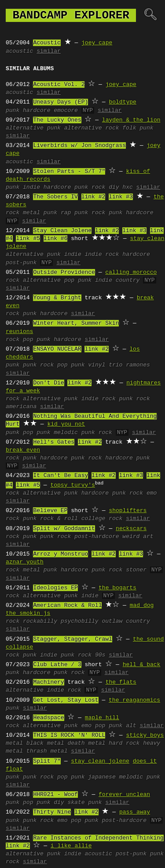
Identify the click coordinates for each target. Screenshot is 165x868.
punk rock (90, 187)
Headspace (48, 718)
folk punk (138, 128)
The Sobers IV (55, 197)
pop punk (71, 365)
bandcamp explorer (71, 15)
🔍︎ (150, 15)
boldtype (122, 102)
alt (131, 726)
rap (66, 213)
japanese (102, 777)
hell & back (142, 665)
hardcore (37, 111)
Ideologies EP (55, 588)
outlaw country (126, 621)
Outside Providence (64, 273)
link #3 (121, 197)
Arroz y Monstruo (60, 554)
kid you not (66, 424)
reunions (19, 332)
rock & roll (59, 519)
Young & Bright (57, 298)
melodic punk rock (83, 433)
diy (114, 187)
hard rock (124, 743)
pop (69, 280)
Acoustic (47, 43)
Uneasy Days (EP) (60, 102)
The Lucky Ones (57, 120)
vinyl (97, 365)
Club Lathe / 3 (57, 665)
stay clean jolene (100, 761)
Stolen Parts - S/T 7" (69, 172)
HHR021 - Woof (55, 795)
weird (131, 537)
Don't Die (48, 383)
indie (31, 187)
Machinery (48, 682)
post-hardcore (97, 537)
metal (31, 213)
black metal (45, 743)
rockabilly (40, 621)
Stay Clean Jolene (62, 231)
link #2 (93, 197)
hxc (127, 187)
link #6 (56, 239)
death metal (86, 743)
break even (23, 450)
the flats (121, 682)
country (128, 280)
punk (13, 111)
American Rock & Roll (67, 606)
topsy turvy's (72, 485)
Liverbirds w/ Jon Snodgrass (79, 146)
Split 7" (47, 761)
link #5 (28, 239)
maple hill (102, 718)
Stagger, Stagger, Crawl (72, 639)
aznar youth (25, 562)
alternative (25, 128)
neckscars (131, 529)
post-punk (21, 263)
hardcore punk (127, 458)
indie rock (102, 255)
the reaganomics (134, 700)
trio (115, 365)
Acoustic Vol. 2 (59, 85)
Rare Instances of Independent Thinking (98, 838)
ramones (138, 365)
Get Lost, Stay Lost (66, 700)
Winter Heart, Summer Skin (76, 323)
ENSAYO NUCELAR (57, 349)
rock (13, 213)
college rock (102, 519)
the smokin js (28, 613)
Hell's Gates (54, 442)
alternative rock (92, 128)
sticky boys (145, 735)
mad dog (142, 606)
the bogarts (117, 588)
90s (100, 655)
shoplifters (128, 511)
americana (21, 407)
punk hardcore (131, 213)
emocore (66, 111)
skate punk (84, 803)
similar (49, 51)
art (148, 537)
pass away (135, 812)
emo (152, 493)
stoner (136, 570)
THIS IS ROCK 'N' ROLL (69, 735)
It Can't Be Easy (60, 476)
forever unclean (124, 795)
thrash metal (47, 751)
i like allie (71, 846)
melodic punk (139, 777)
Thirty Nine (52, 812)
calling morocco (131, 273)
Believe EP (50, 511)
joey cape (97, 43)
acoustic (19, 51)
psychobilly (80, 621)
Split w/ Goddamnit (64, 529)
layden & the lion (131, 120)
